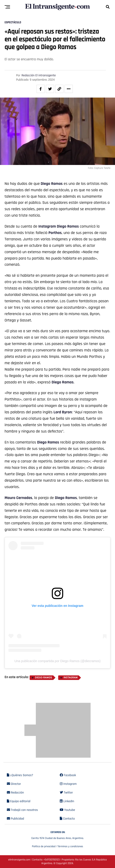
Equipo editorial (19, 801)
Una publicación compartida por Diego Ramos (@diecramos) (57, 661)
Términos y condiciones (70, 846)
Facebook (68, 775)
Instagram (47, 226)
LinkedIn (67, 801)
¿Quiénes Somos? (20, 775)
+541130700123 (51, 860)
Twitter (66, 793)
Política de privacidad (44, 846)
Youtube (67, 810)
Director (14, 784)
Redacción (15, 793)
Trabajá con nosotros (22, 810)
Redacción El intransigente (39, 75)
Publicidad (15, 819)
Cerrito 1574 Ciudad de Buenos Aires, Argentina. (57, 835)
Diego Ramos (52, 184)
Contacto (67, 819)
